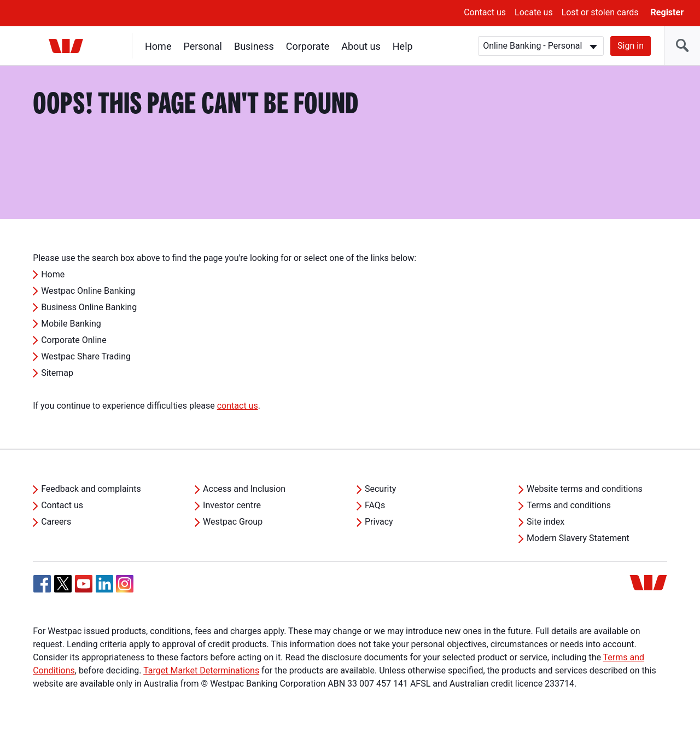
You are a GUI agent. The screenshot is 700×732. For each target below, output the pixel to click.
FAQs (375, 505)
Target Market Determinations (201, 670)
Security (380, 489)
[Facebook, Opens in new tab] (42, 584)
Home (158, 46)
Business (254, 46)
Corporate (308, 46)
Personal (203, 46)
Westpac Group (233, 522)
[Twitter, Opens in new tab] (63, 584)
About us (361, 46)
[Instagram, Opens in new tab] (125, 589)
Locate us (534, 12)
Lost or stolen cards (600, 12)
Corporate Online (74, 340)
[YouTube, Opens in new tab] (84, 584)
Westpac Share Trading (86, 356)
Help (403, 46)
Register (667, 12)
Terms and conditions (569, 505)
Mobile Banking (71, 324)
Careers (56, 522)
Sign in (631, 46)
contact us (238, 406)
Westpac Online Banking (88, 291)
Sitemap (57, 373)
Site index (546, 522)
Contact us (485, 12)
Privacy (379, 522)
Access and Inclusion (244, 489)
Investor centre (232, 505)
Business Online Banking (89, 307)
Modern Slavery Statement (578, 538)
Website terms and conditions (585, 489)
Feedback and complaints (91, 489)
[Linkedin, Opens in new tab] (104, 584)
